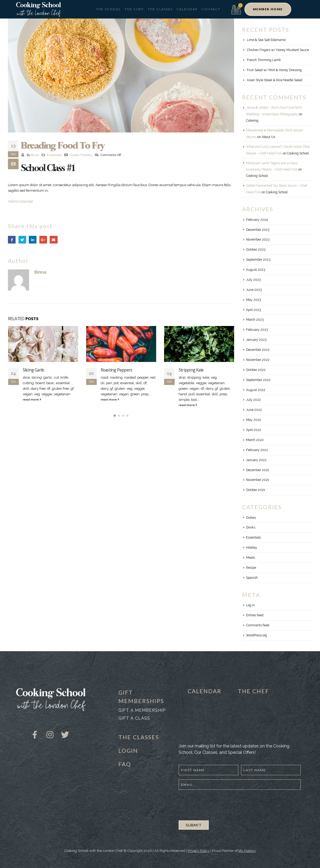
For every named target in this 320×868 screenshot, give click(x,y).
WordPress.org (256, 635)
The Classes (160, 9)
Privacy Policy (199, 851)
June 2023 (254, 290)
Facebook (12, 240)
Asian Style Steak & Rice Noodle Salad (275, 80)
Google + (43, 240)
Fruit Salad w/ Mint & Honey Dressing (274, 70)
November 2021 (258, 480)
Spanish (252, 578)
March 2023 (255, 320)
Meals (251, 558)
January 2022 (256, 460)
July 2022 (253, 400)
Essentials (54, 155)
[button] (268, 9)
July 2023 (253, 280)
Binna (35, 155)
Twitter (22, 240)
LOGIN (128, 750)
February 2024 (257, 220)
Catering (252, 121)
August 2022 (256, 390)
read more (32, 399)
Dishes (251, 518)
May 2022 (254, 420)
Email (54, 240)
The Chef (134, 9)
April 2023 (253, 310)
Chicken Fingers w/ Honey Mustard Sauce (278, 50)
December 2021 (258, 470)
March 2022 (255, 440)
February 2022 (257, 450)
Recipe (251, 568)
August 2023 (256, 270)
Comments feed (258, 625)
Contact (211, 9)
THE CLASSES (139, 737)
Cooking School (298, 153)
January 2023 (256, 340)
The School (108, 9)
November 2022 (258, 360)
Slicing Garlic (34, 370)
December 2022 (258, 350)
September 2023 (258, 260)
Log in (250, 605)
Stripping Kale (191, 370)
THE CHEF (253, 691)
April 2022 (254, 430)
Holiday (252, 548)
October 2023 (256, 250)
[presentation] (219, 804)
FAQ (125, 764)
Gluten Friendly (81, 155)
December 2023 (258, 230)
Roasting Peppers (117, 370)
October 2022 (256, 370)
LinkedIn (33, 240)
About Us (268, 137)
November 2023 (258, 240)
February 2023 (257, 330)
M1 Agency (247, 851)
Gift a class (134, 718)
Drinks (251, 527)
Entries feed (255, 615)
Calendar (187, 9)
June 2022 (254, 410)
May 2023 (253, 300)
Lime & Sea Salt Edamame (266, 40)
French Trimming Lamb (264, 60)
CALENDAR (205, 691)
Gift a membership (142, 710)
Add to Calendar (21, 201)
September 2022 (258, 380)
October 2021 (256, 490)
